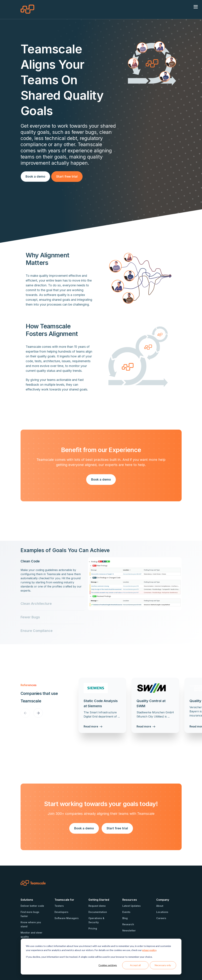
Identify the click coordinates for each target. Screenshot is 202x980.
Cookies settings (108, 965)
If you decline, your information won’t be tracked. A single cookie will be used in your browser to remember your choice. (89, 957)
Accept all (135, 965)
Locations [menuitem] (162, 912)
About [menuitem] (160, 906)
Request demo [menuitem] (97, 906)
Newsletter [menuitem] (129, 931)
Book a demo (35, 176)
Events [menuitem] (126, 912)
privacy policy (149, 950)
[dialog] (101, 957)
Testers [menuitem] (59, 906)
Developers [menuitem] (61, 912)
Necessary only (163, 965)
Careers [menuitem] (161, 918)
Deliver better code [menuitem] (32, 906)
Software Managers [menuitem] (67, 918)
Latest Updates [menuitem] (131, 906)
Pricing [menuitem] (93, 928)
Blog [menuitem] (125, 918)
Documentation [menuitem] (98, 912)
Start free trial (67, 176)
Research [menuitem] (128, 924)
